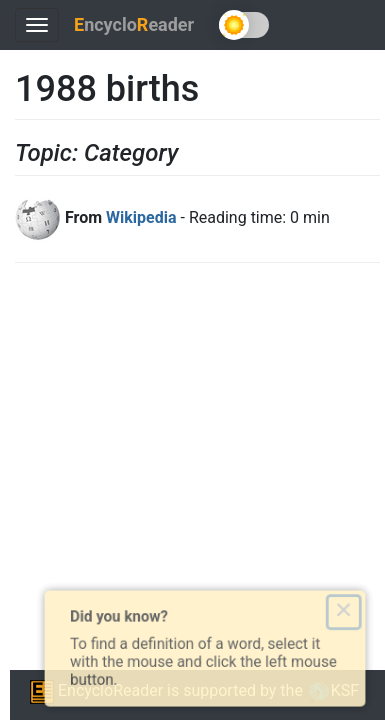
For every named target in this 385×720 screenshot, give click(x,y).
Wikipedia (141, 217)
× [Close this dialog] (351, 610)
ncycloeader (134, 24)
